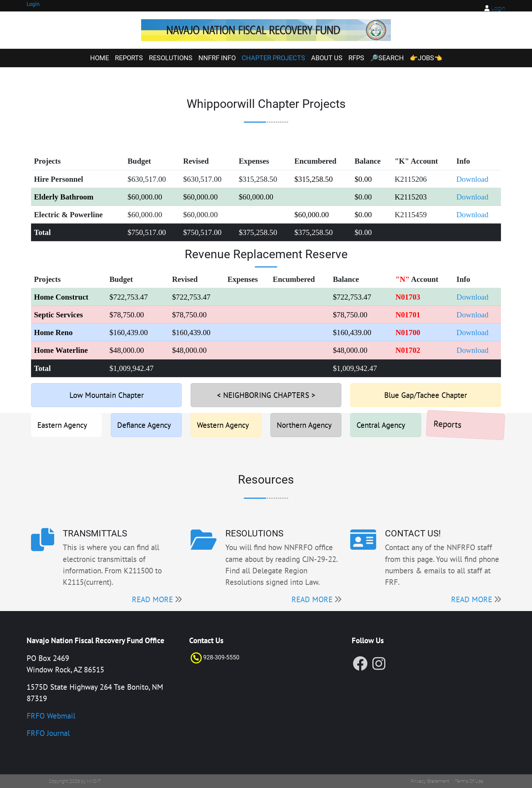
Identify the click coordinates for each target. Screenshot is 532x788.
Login (498, 8)
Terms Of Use (469, 781)
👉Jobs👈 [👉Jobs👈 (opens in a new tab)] (426, 58)
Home (100, 58)
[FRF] (266, 30)
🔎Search (387, 58)
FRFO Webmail (51, 716)
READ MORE (152, 599)
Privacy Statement (430, 781)
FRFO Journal (48, 733)
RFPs (356, 58)
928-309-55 (218, 657)
